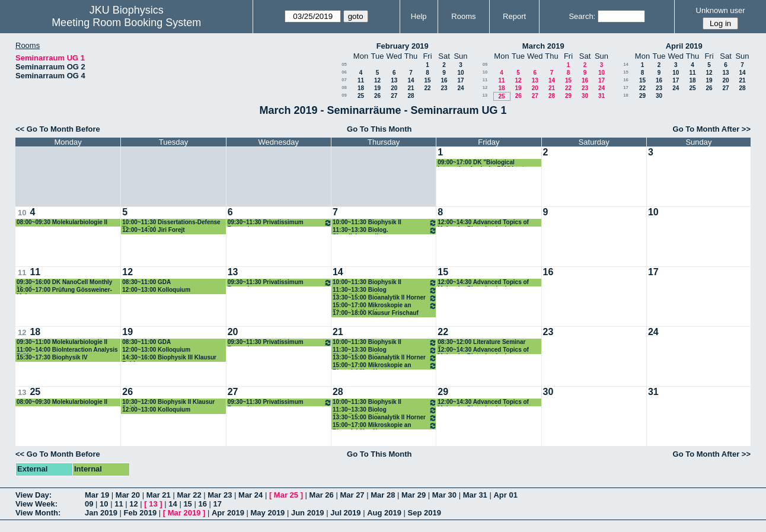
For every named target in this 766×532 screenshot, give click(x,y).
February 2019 (403, 46)
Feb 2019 (141, 513)
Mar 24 (250, 495)
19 (377, 88)
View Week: (36, 504)
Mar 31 (475, 495)
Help (419, 16)
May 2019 (268, 513)
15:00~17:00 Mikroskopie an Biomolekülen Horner (385, 306)
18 (361, 88)
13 (394, 80)
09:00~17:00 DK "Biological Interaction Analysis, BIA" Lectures (487, 163)
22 (427, 88)
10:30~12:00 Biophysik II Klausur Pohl (168, 402)
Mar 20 (128, 495)
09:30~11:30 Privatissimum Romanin (280, 223)
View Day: (33, 495)
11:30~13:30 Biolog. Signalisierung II (385, 230)
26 (377, 96)
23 (444, 88)
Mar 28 (383, 495)
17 (460, 80)
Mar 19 (97, 495)
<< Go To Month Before (58, 129)
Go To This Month (379, 129)
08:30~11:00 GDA (146, 282)
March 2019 (543, 46)
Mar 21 (159, 495)
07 (344, 80)
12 (377, 80)
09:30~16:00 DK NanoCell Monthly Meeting (64, 283)
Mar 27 (352, 495)
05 (344, 64)
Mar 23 (220, 495)
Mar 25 (286, 495)
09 (344, 95)
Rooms (463, 16)
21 (411, 88)
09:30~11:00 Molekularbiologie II (62, 342)
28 (411, 96)
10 (460, 73)
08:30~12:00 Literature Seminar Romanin (481, 343)
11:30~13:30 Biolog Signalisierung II (385, 290)
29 (568, 96)
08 (344, 87)
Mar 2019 (184, 513)
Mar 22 (189, 495)
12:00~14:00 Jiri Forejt (153, 230)
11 (361, 80)
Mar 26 (322, 495)
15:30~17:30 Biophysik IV (52, 357)
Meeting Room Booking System (126, 23)
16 (444, 80)
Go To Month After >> (712, 129)
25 (361, 96)
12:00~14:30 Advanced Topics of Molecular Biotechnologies (483, 223)
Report (514, 16)
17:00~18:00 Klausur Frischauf (376, 313)
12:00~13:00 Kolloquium (156, 290)
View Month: (38, 513)
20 (394, 88)
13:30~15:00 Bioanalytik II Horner (385, 298)
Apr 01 (505, 495)
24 (460, 88)
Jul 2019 (345, 513)
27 (394, 96)
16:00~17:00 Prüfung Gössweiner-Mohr (64, 290)
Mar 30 (444, 495)
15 (427, 80)
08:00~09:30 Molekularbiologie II (62, 222)
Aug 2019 (384, 513)
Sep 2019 (425, 513)
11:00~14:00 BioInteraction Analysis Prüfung (67, 350)
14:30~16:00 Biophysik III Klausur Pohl (169, 358)
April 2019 (684, 46)
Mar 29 (414, 495)
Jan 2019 (101, 513)
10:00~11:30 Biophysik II (385, 223)
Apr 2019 (228, 513)
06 (344, 72)
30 (585, 96)
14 (411, 80)
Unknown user (721, 10)
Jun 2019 (308, 513)
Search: (582, 16)
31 (601, 96)
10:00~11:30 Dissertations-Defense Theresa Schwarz (171, 223)
